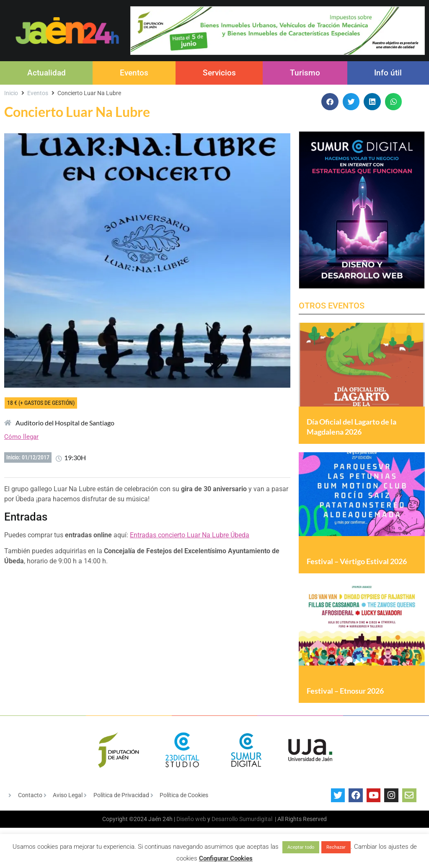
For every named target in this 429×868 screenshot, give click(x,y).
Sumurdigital (256, 833)
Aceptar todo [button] (301, 847)
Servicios (219, 73)
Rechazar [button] (336, 847)
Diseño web (191, 833)
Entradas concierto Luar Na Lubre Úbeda (190, 535)
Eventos (134, 73)
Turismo (305, 73)
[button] (330, 102)
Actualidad (47, 73)
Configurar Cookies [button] (226, 858)
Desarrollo (225, 833)
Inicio (11, 93)
